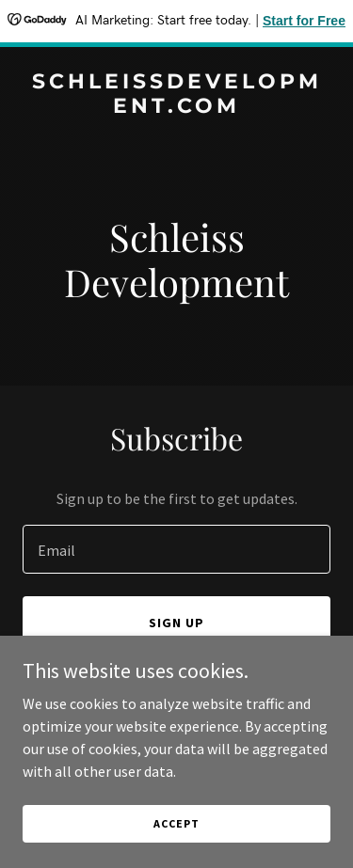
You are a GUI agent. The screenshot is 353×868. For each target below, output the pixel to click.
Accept (176, 823)
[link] (176, 107)
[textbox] (176, 549)
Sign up (176, 623)
